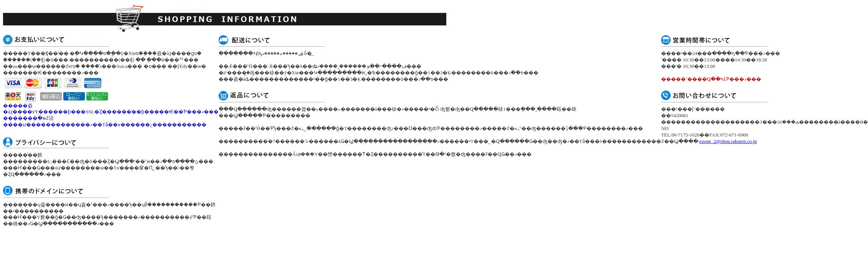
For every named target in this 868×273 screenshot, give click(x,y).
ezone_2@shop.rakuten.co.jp (728, 141)
